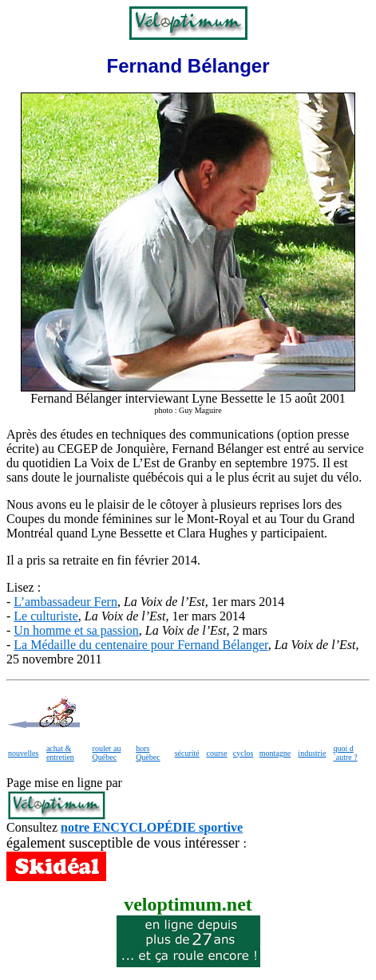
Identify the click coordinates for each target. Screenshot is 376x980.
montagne (275, 753)
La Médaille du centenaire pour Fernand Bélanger (141, 645)
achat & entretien (60, 753)
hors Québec (148, 753)
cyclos (243, 753)
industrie (312, 753)
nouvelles (23, 753)
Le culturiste (46, 616)
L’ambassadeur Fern (65, 602)
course (216, 753)
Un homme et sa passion (76, 630)
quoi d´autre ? (345, 753)
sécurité (187, 753)
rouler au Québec (107, 753)
